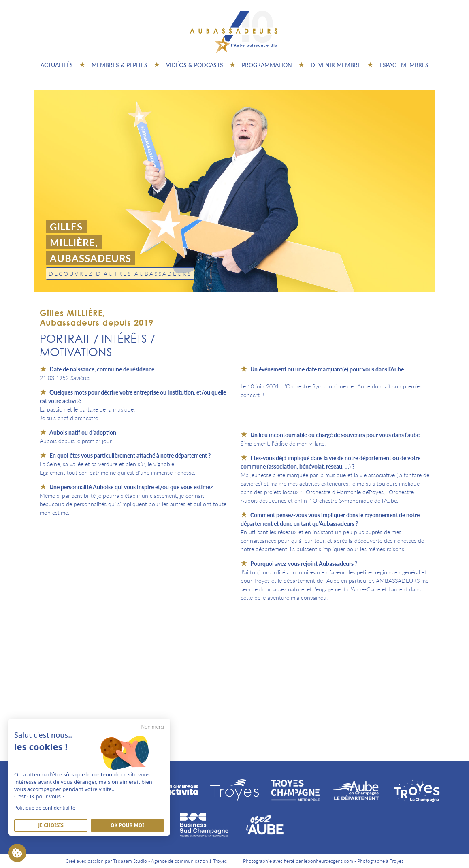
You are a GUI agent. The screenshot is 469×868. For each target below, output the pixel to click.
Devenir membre (336, 65)
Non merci (153, 727)
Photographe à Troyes (380, 861)
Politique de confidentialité (45, 808)
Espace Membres (404, 65)
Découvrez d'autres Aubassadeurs (120, 273)
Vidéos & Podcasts (195, 65)
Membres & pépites (119, 65)
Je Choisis (51, 825)
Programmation (267, 65)
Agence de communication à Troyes (189, 861)
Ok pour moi (127, 825)
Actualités (57, 65)
